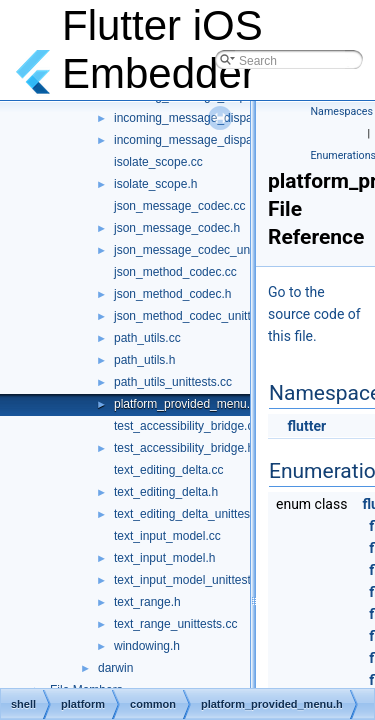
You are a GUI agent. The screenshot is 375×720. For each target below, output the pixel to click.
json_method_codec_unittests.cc (201, 316)
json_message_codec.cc (179, 206)
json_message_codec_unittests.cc (205, 250)
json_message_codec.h (177, 228)
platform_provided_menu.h (185, 404)
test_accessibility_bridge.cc (186, 426)
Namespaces (342, 111)
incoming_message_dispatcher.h (201, 118)
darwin (115, 668)
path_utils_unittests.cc (173, 382)
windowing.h (147, 646)
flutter (306, 426)
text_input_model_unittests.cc (193, 580)
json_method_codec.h (172, 294)
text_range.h (147, 602)
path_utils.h (144, 360)
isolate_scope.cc (158, 162)
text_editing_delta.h (166, 492)
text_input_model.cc (167, 536)
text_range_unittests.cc (175, 624)
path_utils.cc (147, 338)
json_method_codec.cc (175, 272)
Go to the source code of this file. (314, 314)
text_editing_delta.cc (168, 470)
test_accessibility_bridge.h (184, 448)
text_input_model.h (164, 558)
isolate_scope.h (155, 184)
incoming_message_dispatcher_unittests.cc (230, 140)
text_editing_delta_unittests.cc (194, 514)
